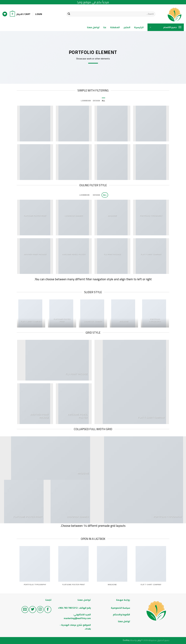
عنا (105, 27)
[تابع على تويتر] (33, 610)
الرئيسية (139, 27)
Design (96, 101)
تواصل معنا (93, 27)
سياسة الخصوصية (120, 608)
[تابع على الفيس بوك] (48, 610)
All (104, 101)
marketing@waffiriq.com (77, 618)
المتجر (127, 27)
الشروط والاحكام (121, 614)
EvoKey (126, 640)
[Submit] (69, 14)
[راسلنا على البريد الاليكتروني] (25, 610)
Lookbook (86, 101)
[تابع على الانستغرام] (40, 610)
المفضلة (115, 27)
